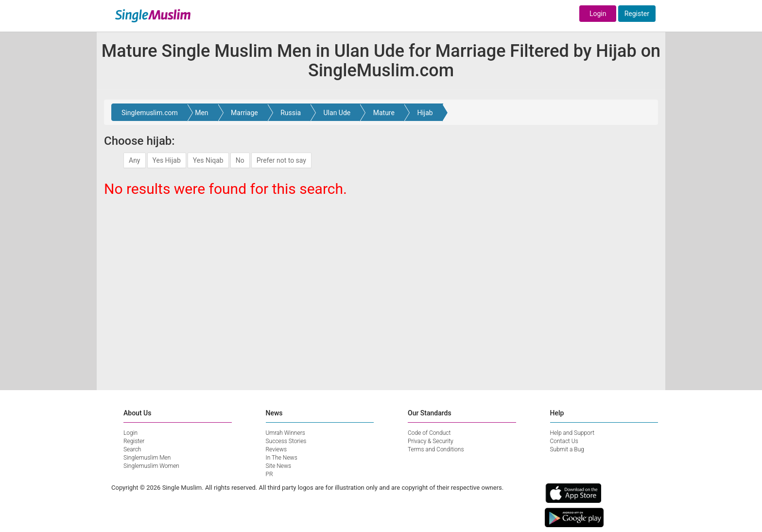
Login (598, 14)
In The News (282, 458)
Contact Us (564, 441)
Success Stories (286, 441)
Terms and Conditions (436, 449)
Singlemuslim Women (151, 466)
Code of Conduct (429, 433)
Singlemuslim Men (147, 458)
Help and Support (572, 433)
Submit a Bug (567, 449)
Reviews (277, 449)
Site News (279, 466)
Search (132, 449)
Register (637, 14)
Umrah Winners (286, 433)
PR (269, 474)
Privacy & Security (431, 441)
